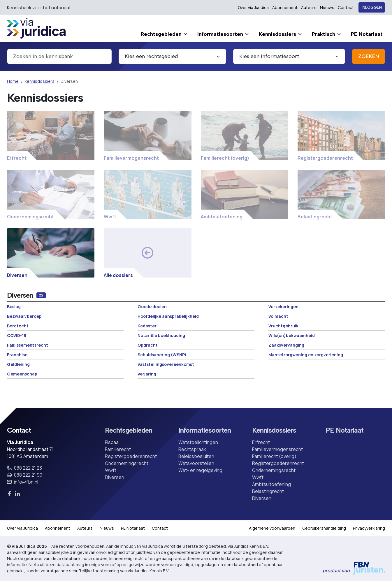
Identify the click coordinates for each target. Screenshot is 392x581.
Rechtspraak (192, 449)
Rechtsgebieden (129, 430)
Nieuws (327, 7)
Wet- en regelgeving (200, 470)
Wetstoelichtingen (198, 442)
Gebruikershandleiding (324, 528)
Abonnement (285, 7)
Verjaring (147, 374)
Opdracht (148, 345)
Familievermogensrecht (277, 449)
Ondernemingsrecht (127, 463)
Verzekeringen (283, 307)
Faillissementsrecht (28, 345)
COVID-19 (17, 335)
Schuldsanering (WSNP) (162, 355)
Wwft (111, 470)
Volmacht (278, 316)
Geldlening (18, 364)
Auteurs (309, 7)
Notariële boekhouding (161, 335)
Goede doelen (152, 307)
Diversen (115, 477)
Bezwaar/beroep (24, 316)
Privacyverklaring (369, 528)
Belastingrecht (268, 491)
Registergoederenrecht (131, 456)
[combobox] (59, 56)
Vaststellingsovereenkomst (166, 364)
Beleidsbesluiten (196, 456)
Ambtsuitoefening (271, 484)
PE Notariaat (344, 430)
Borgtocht (18, 326)
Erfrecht (261, 442)
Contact (346, 7)
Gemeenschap (22, 374)
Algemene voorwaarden (272, 528)
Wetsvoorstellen (196, 463)
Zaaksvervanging (286, 345)
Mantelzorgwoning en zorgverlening (306, 355)
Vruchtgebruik (283, 326)
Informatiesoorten (205, 430)
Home (13, 81)
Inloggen (372, 7)
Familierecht (118, 449)
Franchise (17, 355)
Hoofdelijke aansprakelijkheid (168, 316)
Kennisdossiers (40, 81)
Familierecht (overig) (274, 456)
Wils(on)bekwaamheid (292, 335)
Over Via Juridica (253, 7)
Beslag (14, 307)
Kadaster (147, 326)
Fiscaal (112, 442)
